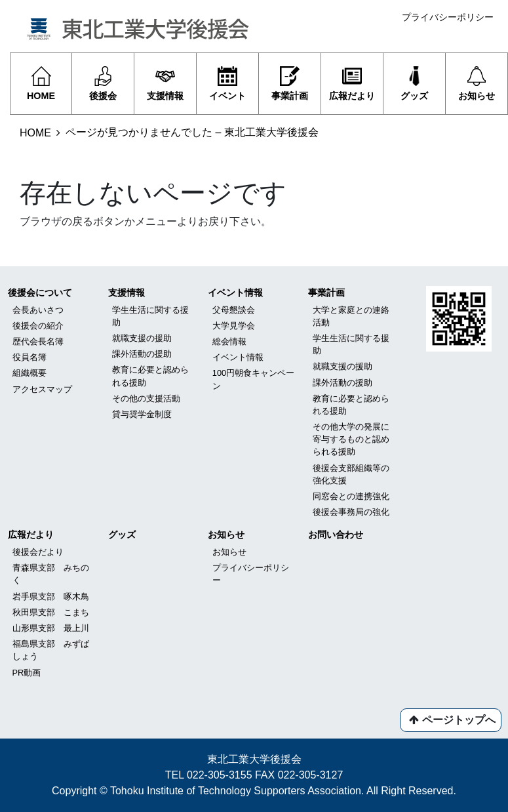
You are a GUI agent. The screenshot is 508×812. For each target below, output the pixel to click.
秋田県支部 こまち (51, 612)
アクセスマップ (42, 389)
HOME (35, 133)
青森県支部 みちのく (51, 574)
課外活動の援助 (142, 354)
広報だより (31, 535)
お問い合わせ (336, 535)
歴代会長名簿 (38, 341)
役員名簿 (29, 357)
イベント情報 (235, 293)
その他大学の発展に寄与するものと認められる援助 (351, 439)
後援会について (40, 293)
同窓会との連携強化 (351, 496)
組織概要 (29, 373)
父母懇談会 (234, 310)
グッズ (122, 535)
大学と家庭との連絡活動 (351, 316)
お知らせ (226, 535)
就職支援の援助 (142, 338)
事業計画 (326, 293)
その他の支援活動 (146, 398)
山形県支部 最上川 (51, 628)
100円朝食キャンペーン (253, 379)
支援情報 (127, 293)
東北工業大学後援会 (254, 759)
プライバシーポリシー (448, 17)
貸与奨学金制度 (142, 414)
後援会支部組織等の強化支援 (351, 474)
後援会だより (38, 552)
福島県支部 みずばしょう (51, 650)
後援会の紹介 (38, 326)
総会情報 (229, 341)
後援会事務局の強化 (351, 512)
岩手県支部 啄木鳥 (51, 597)
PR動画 (27, 673)
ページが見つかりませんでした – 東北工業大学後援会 (192, 132)
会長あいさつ (38, 310)
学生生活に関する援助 (150, 316)
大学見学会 (234, 326)
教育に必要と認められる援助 (150, 376)
